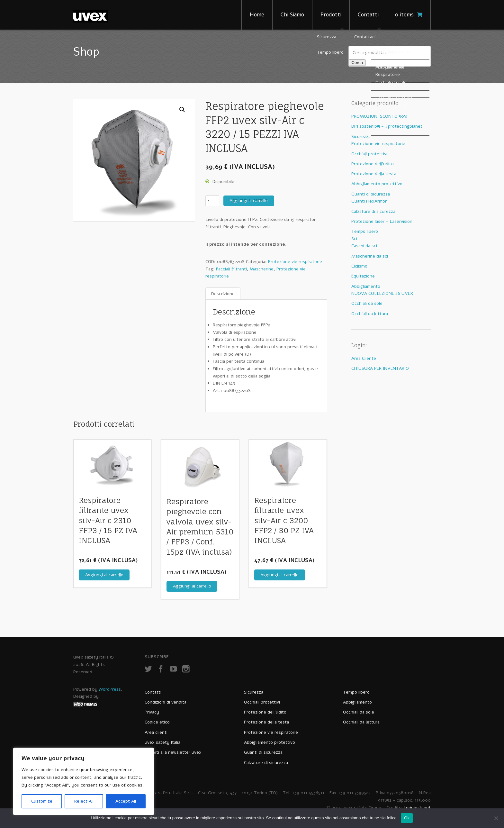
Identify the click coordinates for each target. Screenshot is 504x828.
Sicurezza (361, 136)
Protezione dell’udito (265, 712)
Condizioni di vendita (166, 702)
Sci (354, 239)
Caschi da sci (364, 246)
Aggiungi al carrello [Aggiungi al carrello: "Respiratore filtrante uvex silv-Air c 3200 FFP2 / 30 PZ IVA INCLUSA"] (279, 575)
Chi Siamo (292, 15)
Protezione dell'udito (373, 164)
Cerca (357, 63)
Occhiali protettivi (369, 154)
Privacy (152, 712)
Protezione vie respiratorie (295, 262)
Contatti (368, 15)
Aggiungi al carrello (249, 200)
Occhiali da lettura (370, 314)
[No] (496, 818)
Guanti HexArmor (369, 201)
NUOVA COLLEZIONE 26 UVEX (382, 293)
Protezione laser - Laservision (382, 221)
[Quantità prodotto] (212, 201)
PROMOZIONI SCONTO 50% (379, 116)
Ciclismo (359, 266)
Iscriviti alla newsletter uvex (173, 752)
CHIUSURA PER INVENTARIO (380, 368)
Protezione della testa (374, 174)
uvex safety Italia (162, 742)
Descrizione (223, 293)
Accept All (126, 801)
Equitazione (363, 276)
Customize (42, 801)
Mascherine (262, 269)
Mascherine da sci (370, 256)
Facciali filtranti (231, 269)
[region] (84, 781)
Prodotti (331, 15)
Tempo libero (365, 231)
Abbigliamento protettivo (377, 184)
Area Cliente (364, 358)
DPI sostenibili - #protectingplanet (387, 126)
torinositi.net (417, 808)
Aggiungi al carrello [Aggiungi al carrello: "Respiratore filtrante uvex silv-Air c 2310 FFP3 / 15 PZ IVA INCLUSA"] (104, 575)
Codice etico (157, 722)
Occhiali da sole (367, 303)
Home (257, 15)
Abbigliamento (366, 286)
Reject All (84, 801)
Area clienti (156, 732)
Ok (407, 818)
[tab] (223, 294)
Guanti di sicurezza (371, 194)
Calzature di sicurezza (373, 211)
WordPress (110, 689)
